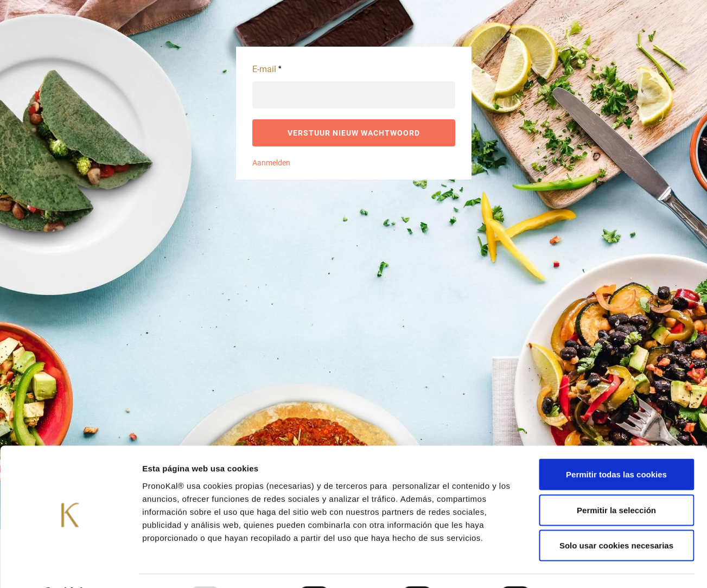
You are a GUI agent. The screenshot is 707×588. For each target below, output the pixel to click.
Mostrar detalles (583, 567)
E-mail (267, 69)
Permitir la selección (616, 481)
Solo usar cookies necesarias (616, 517)
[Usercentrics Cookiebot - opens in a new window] (70, 567)
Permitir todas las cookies (616, 446)
